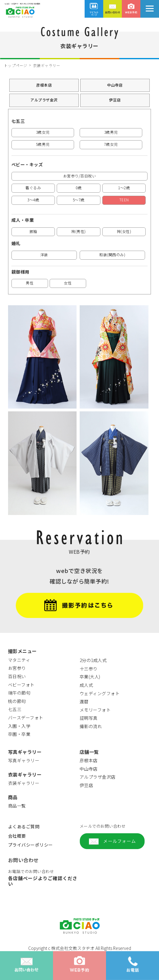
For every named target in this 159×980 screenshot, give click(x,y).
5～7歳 (79, 200)
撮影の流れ (91, 726)
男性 (30, 283)
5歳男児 (43, 144)
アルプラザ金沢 (44, 100)
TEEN (124, 200)
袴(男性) (79, 231)
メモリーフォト (95, 710)
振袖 (33, 231)
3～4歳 (33, 200)
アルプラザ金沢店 (98, 777)
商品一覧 (17, 806)
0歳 (79, 188)
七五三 (15, 709)
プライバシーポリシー (31, 845)
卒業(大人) (90, 677)
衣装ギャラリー (24, 783)
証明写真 (89, 718)
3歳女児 (43, 132)
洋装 (44, 255)
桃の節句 (17, 701)
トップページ (16, 65)
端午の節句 (19, 693)
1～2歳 (124, 188)
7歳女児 (111, 144)
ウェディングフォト (100, 693)
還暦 (84, 701)
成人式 (86, 685)
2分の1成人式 (93, 660)
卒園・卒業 (19, 734)
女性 (68, 283)
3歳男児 (111, 132)
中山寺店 (115, 85)
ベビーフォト (21, 685)
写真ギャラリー (24, 760)
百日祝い (17, 676)
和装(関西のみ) (112, 255)
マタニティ (19, 660)
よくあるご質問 (24, 826)
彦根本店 (44, 85)
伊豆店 (115, 100)
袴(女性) (124, 231)
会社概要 (17, 836)
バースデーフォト (26, 718)
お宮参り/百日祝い (80, 176)
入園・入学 (19, 726)
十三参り (89, 669)
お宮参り (17, 668)
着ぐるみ (33, 188)
